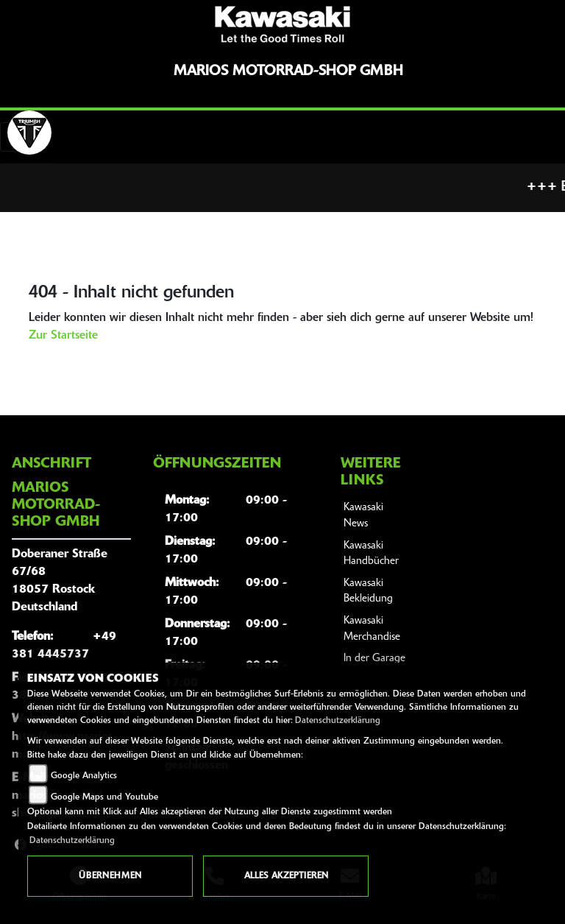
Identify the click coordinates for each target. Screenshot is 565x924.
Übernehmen (110, 876)
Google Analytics (84, 776)
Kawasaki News (363, 516)
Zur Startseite (63, 336)
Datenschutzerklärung (338, 721)
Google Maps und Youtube (104, 797)
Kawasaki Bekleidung (368, 592)
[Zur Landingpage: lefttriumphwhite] (29, 133)
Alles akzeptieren (286, 876)
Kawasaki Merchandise (372, 629)
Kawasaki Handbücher (371, 554)
